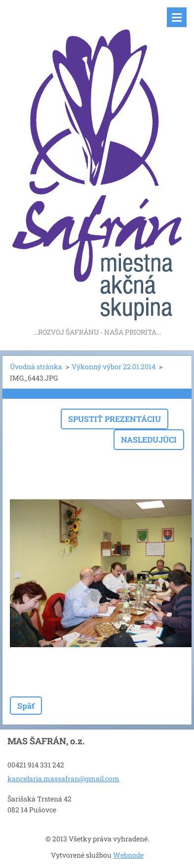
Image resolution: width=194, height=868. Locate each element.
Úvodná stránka (36, 366)
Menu (177, 17)
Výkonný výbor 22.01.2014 (114, 366)
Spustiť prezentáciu (115, 419)
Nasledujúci (149, 439)
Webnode (128, 855)
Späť (26, 706)
